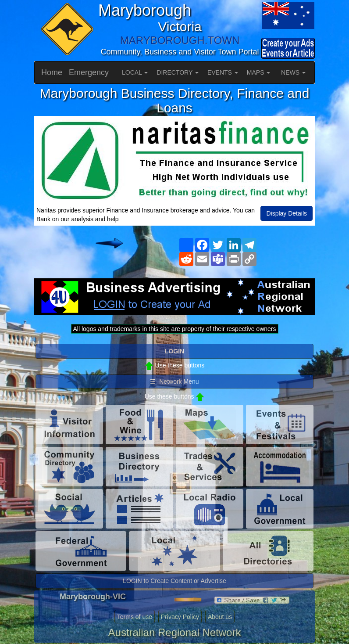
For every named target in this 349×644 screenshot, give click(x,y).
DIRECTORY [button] (178, 72)
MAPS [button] (259, 72)
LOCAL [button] (135, 72)
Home (52, 72)
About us (220, 617)
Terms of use (135, 617)
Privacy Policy (180, 617)
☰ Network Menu (174, 381)
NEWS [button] (293, 72)
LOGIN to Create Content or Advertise (174, 581)
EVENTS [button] (223, 72)
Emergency (89, 72)
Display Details (287, 213)
